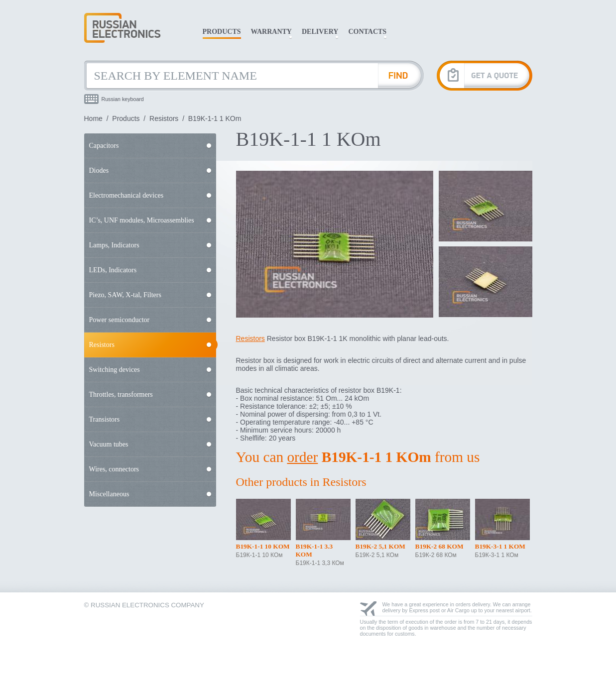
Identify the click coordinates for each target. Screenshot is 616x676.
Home (93, 118)
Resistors (164, 118)
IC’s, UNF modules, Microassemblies (142, 220)
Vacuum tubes (109, 444)
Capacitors (104, 146)
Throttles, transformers (121, 394)
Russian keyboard (123, 99)
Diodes (99, 170)
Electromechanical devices (126, 195)
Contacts (367, 32)
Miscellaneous (109, 494)
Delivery (320, 32)
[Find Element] (401, 76)
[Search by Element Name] (231, 76)
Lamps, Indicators (114, 245)
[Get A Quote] (485, 75)
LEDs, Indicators (113, 270)
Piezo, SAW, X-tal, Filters (125, 295)
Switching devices (115, 370)
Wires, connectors (114, 469)
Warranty (271, 32)
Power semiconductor (120, 320)
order (302, 457)
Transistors (105, 419)
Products (222, 32)
